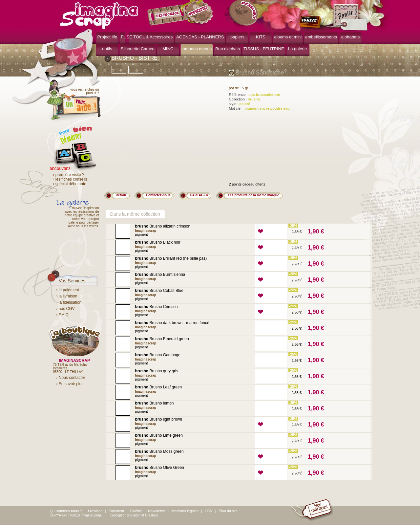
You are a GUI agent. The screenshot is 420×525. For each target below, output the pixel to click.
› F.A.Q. (63, 315)
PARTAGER (199, 195)
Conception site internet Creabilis (134, 515)
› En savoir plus (70, 384)
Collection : (245, 99)
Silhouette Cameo (138, 49)
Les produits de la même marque (253, 195)
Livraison (95, 511)
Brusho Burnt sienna (160, 274)
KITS (261, 37)
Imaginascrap (146, 231)
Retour (121, 195)
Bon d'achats (228, 49)
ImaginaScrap (99, 15)
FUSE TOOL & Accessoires (147, 37)
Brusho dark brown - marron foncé (172, 323)
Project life (107, 37)
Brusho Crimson (157, 307)
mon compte (312, 22)
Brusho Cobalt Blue (159, 291)
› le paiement (68, 290)
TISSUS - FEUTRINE (264, 49)
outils (107, 49)
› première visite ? (69, 175)
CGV (209, 511)
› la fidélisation (69, 302)
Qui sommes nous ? (66, 511)
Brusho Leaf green (159, 387)
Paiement (116, 511)
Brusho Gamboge (158, 355)
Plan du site (228, 511)
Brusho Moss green (159, 451)
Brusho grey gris (157, 371)
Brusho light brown (159, 419)
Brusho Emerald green (162, 339)
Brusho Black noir (158, 242)
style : (240, 104)
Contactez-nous (158, 195)
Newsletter (157, 511)
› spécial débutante (70, 184)
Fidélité (136, 511)
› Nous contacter (71, 378)
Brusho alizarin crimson (163, 226)
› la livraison (67, 296)
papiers (237, 37)
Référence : (254, 95)
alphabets (350, 37)
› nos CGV (66, 309)
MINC (168, 49)
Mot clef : (259, 108)
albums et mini (288, 37)
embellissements (321, 37)
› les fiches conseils (70, 179)
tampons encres (197, 49)
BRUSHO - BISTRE (135, 58)
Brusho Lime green (159, 435)
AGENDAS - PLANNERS (200, 37)
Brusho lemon (155, 403)
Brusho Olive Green (160, 468)
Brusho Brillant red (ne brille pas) (171, 258)
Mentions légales (185, 511)
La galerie (297, 49)
